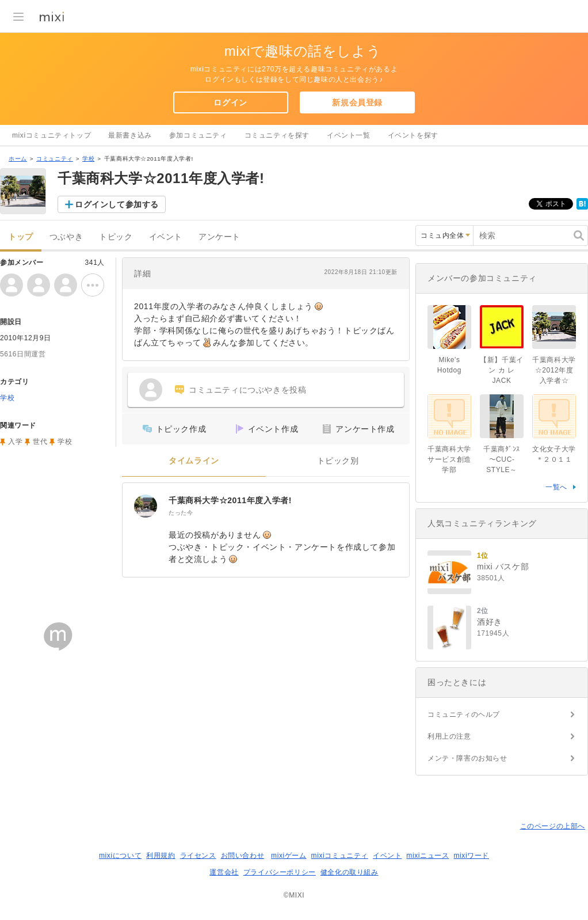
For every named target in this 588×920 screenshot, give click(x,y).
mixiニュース (427, 856)
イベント (166, 237)
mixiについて (120, 856)
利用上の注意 (449, 736)
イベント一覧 (349, 135)
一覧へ (556, 487)
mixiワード (471, 856)
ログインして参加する (117, 204)
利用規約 (161, 856)
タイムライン (194, 461)
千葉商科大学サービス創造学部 (449, 459)
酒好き (490, 622)
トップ (21, 237)
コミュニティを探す (277, 135)
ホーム (18, 159)
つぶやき (66, 237)
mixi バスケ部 (503, 567)
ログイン (230, 102)
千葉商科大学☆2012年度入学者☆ (554, 370)
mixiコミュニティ (340, 856)
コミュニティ (55, 159)
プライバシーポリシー (280, 872)
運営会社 (224, 872)
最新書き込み (130, 135)
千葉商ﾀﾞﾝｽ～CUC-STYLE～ (502, 459)
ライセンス (198, 856)
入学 (15, 442)
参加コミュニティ (198, 135)
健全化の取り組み (350, 872)
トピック (116, 237)
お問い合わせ (243, 856)
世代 (40, 442)
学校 (88, 159)
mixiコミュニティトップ (51, 135)
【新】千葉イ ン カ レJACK (502, 370)
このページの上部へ (553, 826)
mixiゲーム (289, 856)
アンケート (219, 237)
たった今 (181, 513)
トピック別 (338, 461)
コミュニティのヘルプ (464, 714)
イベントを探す (413, 135)
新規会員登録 (357, 102)
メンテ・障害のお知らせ (467, 758)
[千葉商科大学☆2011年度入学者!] (146, 506)
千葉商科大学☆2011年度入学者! (230, 500)
